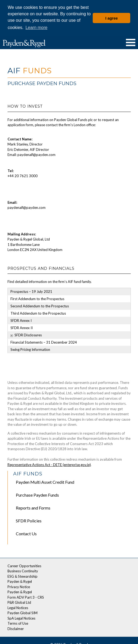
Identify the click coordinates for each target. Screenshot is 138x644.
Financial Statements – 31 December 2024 (44, 342)
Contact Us (26, 533)
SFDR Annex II (22, 327)
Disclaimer (16, 628)
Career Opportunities (24, 565)
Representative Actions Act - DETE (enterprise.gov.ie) (49, 464)
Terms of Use (18, 623)
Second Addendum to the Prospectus (40, 305)
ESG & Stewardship (23, 576)
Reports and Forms (33, 507)
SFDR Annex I (21, 320)
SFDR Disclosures (28, 334)
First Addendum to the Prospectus (37, 298)
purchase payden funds (37, 494)
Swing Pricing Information (30, 349)
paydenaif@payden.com (27, 207)
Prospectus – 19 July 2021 (31, 291)
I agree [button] (111, 18)
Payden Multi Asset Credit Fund (45, 481)
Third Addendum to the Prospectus (38, 313)
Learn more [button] (36, 28)
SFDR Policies (29, 520)
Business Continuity (23, 570)
